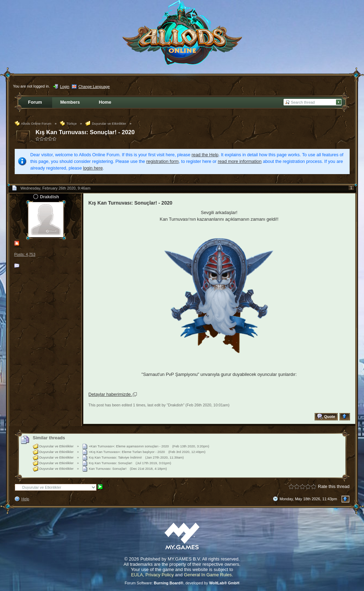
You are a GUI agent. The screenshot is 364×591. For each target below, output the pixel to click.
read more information (240, 161)
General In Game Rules (208, 575)
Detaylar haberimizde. (110, 394)
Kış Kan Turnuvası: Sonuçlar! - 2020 (85, 132)
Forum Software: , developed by (182, 583)
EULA (137, 575)
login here (93, 168)
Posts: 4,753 (25, 254)
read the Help (205, 155)
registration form (162, 161)
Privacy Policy (160, 575)
